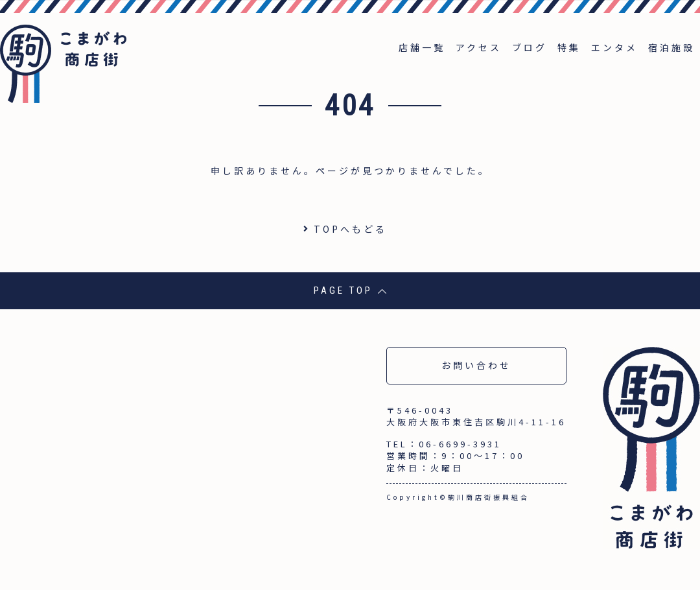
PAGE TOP (350, 290)
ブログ (530, 47)
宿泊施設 (671, 47)
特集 (569, 47)
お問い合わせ (476, 365)
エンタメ (614, 47)
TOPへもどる (350, 229)
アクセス (479, 47)
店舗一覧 (422, 47)
